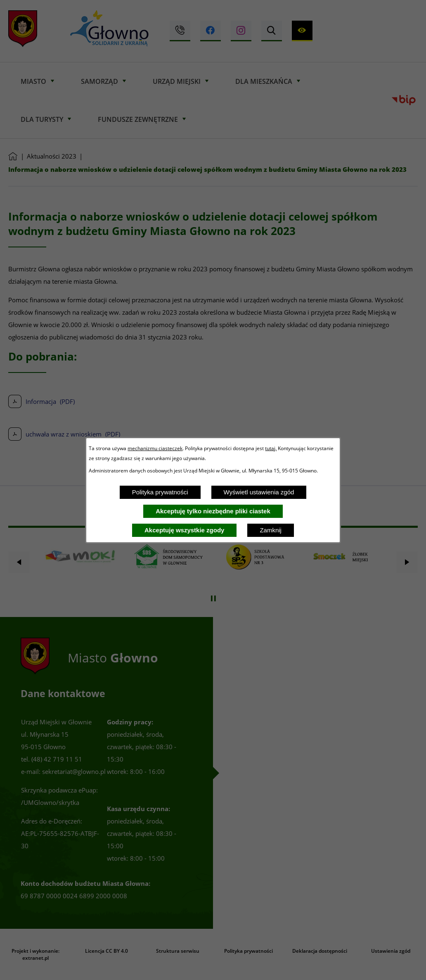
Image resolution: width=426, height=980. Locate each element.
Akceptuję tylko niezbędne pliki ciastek (213, 511)
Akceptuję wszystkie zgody (184, 530)
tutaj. (271, 448)
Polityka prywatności (160, 492)
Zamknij (271, 530)
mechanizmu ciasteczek (155, 448)
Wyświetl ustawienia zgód (259, 492)
